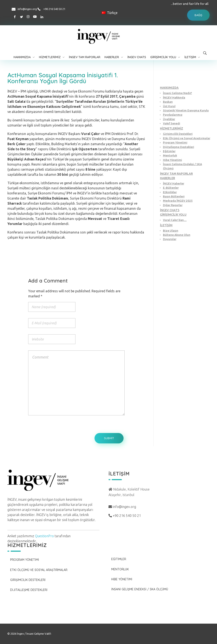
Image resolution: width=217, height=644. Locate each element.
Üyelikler (169, 119)
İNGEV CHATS (170, 210)
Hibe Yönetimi (172, 160)
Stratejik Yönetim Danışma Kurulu (186, 110)
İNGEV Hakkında (174, 97)
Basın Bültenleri (174, 196)
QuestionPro (44, 536)
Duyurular (170, 239)
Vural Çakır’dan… (175, 220)
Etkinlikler (170, 192)
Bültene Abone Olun (177, 235)
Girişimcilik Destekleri (178, 134)
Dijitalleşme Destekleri (179, 147)
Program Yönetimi (175, 142)
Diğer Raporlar (173, 205)
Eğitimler (169, 151)
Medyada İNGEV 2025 (178, 201)
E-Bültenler (171, 188)
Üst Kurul (169, 106)
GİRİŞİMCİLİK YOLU (173, 215)
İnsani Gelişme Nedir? (177, 93)
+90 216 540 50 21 (54, 9)
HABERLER (168, 178)
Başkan (168, 102)
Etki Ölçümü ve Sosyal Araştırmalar (187, 138)
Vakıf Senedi (172, 123)
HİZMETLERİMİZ (172, 128)
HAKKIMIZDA (169, 88)
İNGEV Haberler (174, 183)
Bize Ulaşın (171, 231)
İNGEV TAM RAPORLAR (176, 174)
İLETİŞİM (166, 225)
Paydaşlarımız (173, 115)
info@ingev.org (27, 9)
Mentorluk (170, 155)
